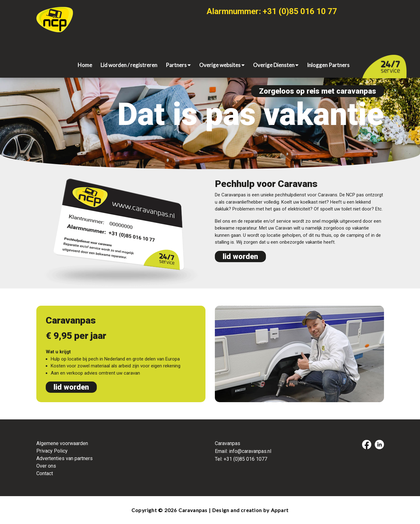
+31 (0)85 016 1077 (245, 459)
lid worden (240, 257)
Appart (280, 510)
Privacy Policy (52, 451)
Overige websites (222, 65)
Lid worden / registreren (129, 65)
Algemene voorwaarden (62, 443)
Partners (178, 65)
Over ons (46, 466)
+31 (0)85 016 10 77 (300, 11)
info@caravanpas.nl (250, 451)
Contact (45, 473)
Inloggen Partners (328, 65)
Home (85, 65)
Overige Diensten (276, 65)
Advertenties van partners (65, 458)
